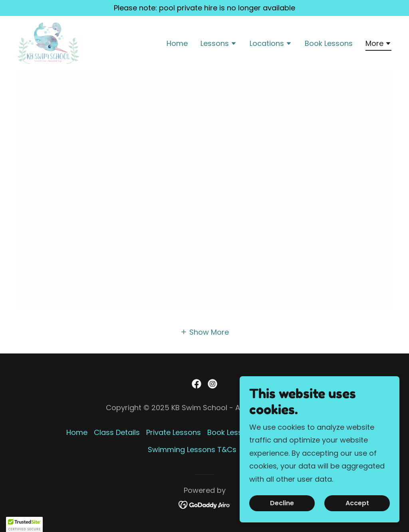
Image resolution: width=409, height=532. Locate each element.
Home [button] (77, 432)
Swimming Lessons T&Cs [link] (192, 450)
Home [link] (177, 43)
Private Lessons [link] (174, 432)
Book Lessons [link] (329, 43)
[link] (48, 43)
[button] (219, 44)
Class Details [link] (117, 432)
